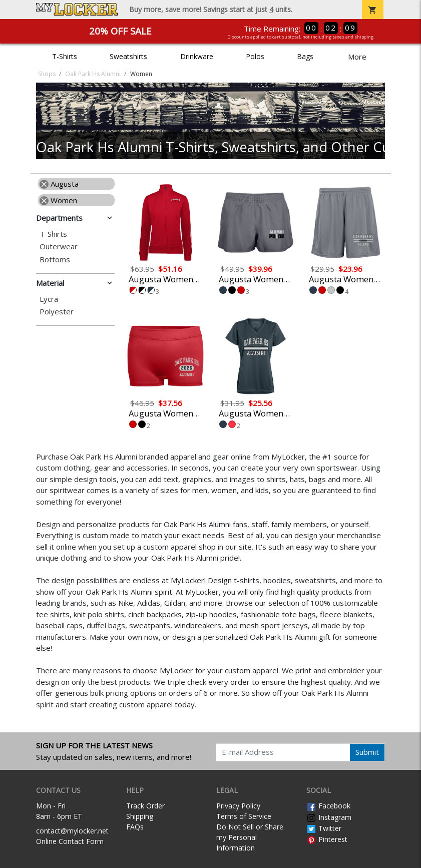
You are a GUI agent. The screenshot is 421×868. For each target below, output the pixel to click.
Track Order (145, 806)
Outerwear (59, 247)
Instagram (329, 817)
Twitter (324, 828)
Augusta (59, 184)
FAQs (135, 827)
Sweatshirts (128, 56)
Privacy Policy (238, 806)
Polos (255, 56)
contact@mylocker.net (72, 831)
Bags (305, 56)
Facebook (328, 806)
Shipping (140, 816)
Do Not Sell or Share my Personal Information (250, 837)
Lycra (49, 299)
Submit (367, 752)
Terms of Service (244, 816)
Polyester (57, 312)
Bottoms (55, 260)
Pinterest (327, 839)
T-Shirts (65, 56)
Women (58, 200)
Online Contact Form (70, 841)
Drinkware (197, 56)
